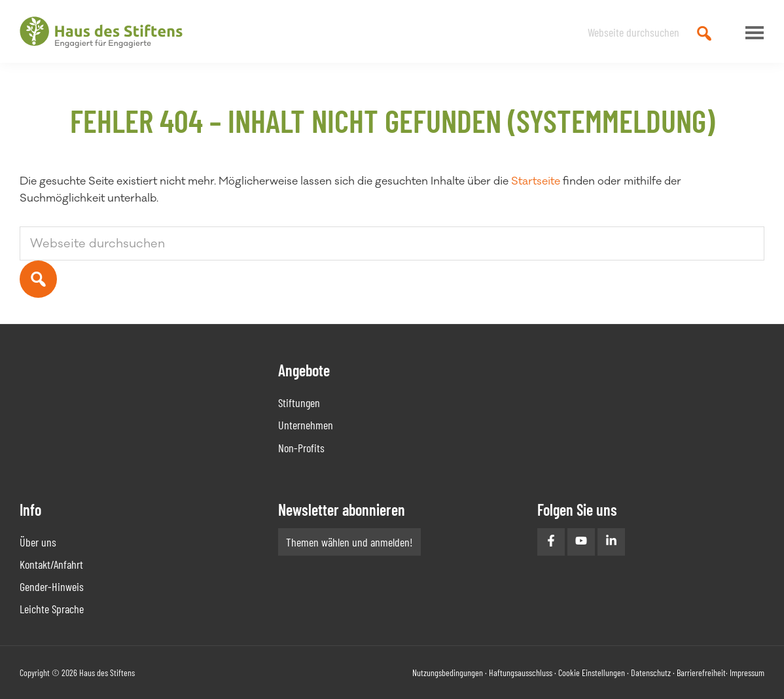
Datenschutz (651, 672)
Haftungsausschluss (521, 672)
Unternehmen (306, 425)
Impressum (747, 672)
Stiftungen (299, 403)
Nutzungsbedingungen (448, 672)
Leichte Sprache (52, 609)
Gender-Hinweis (52, 586)
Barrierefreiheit (701, 672)
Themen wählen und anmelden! (349, 542)
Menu (751, 33)
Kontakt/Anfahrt (51, 564)
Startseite (536, 181)
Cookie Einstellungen (592, 672)
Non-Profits (301, 448)
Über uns (38, 542)
